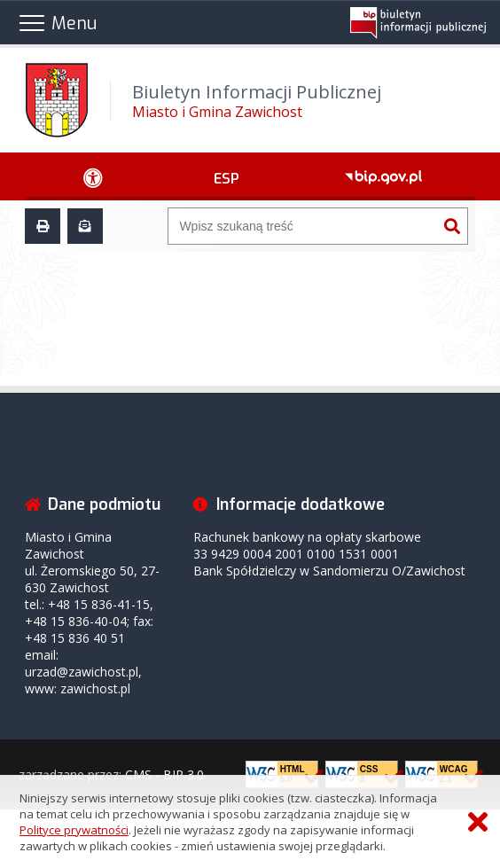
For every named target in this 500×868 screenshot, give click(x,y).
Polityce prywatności (74, 830)
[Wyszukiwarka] (302, 226)
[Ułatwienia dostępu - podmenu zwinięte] (93, 176)
